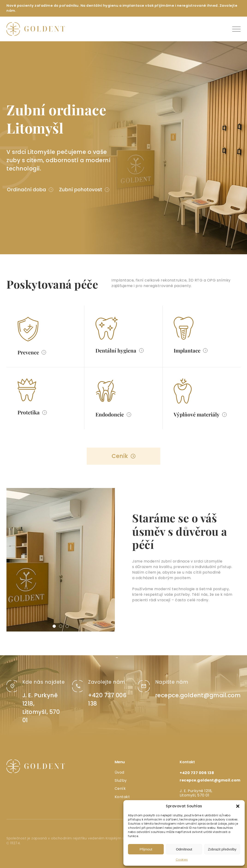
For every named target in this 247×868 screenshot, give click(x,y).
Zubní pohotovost (81, 190)
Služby (121, 780)
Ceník (120, 456)
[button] (238, 806)
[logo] (36, 29)
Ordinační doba (27, 190)
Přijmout (146, 849)
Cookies (182, 860)
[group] (61, 560)
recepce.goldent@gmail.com (198, 695)
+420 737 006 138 (197, 773)
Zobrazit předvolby (222, 849)
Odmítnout (184, 849)
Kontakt (122, 797)
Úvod (119, 772)
